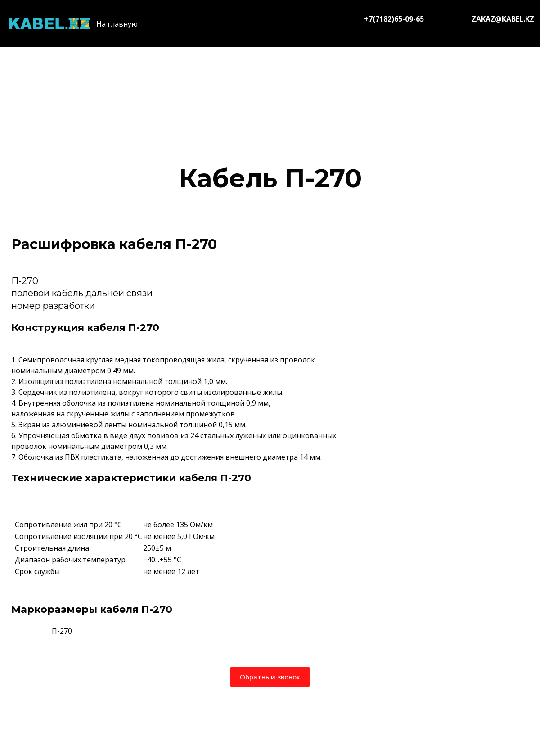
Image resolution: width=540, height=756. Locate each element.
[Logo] (49, 24)
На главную (117, 24)
